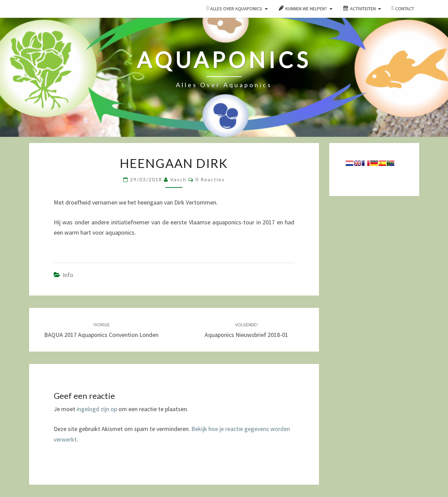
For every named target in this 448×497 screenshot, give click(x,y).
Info (68, 275)
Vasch (178, 179)
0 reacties (210, 179)
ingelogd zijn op (97, 409)
